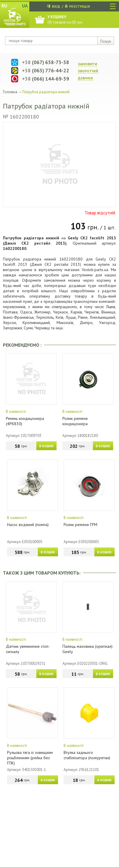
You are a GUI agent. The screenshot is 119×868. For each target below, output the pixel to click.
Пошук (106, 41)
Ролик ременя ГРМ (80, 525)
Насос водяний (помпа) (28, 525)
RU (4, 6)
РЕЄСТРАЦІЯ (79, 6)
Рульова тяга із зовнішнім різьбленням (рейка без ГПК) (30, 758)
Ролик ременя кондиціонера (75, 421)
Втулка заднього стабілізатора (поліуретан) (87, 755)
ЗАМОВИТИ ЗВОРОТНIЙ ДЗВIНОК (88, 71)
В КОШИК (46, 446)
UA (25, 6)
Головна (10, 92)
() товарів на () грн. (65, 20)
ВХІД (56, 6)
